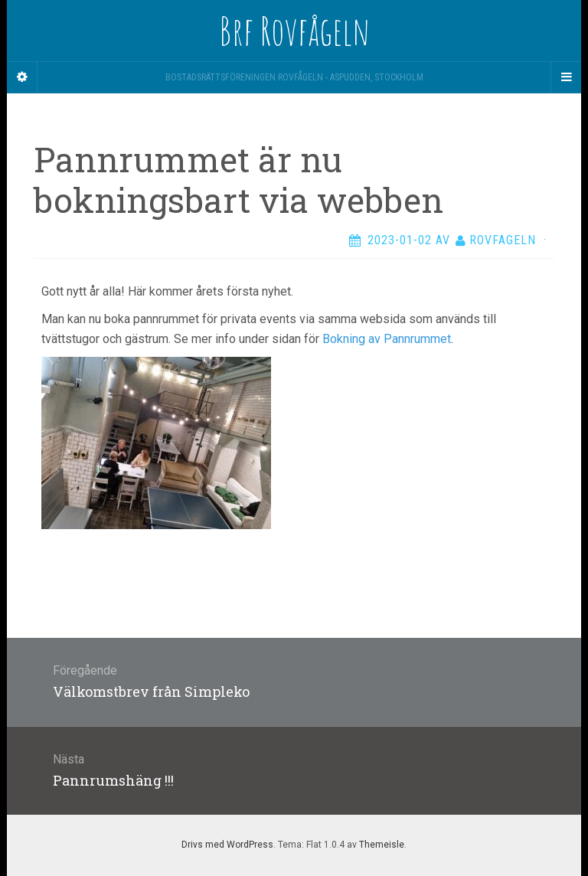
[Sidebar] (22, 77)
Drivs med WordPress (227, 845)
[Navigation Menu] (566, 77)
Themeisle (382, 845)
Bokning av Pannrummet (387, 339)
